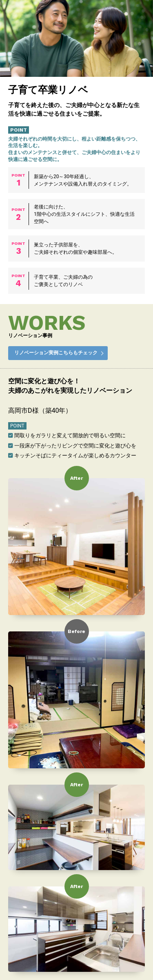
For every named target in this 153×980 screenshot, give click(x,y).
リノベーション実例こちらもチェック (56, 353)
